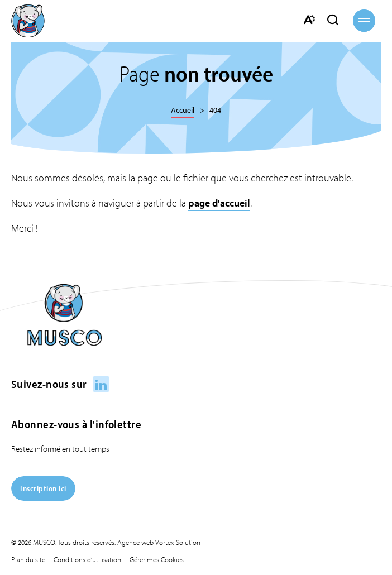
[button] (364, 21)
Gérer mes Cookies (157, 559)
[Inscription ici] (43, 497)
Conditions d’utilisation (87, 559)
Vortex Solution (178, 542)
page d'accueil (219, 203)
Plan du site (28, 559)
